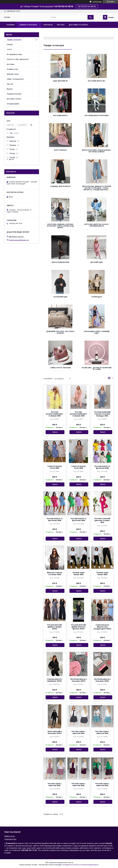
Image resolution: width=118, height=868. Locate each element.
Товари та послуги (28, 25)
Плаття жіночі (60, 150)
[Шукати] (91, 17)
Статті (9, 49)
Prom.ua (70, 863)
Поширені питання (14, 94)
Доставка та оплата (78, 25)
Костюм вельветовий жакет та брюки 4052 (55, 414)
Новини (10, 44)
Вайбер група (10, 836)
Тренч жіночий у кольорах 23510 (55, 732)
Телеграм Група (10, 839)
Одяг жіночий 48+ (60, 81)
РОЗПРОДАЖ (97, 297)
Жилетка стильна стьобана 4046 (55, 574)
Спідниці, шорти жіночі (60, 186)
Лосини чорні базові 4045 (78, 574)
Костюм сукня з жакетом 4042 (102, 785)
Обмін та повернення (15, 79)
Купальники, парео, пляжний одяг (97, 332)
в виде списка (113, 379)
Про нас (61, 25)
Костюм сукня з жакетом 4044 (78, 732)
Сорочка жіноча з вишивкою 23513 (55, 680)
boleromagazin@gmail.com (19, 240)
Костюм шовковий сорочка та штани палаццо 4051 (102, 414)
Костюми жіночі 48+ (97, 81)
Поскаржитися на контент (71, 865)
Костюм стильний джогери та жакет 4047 (102, 520)
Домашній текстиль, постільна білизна (60, 332)
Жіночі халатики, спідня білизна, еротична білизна (97, 151)
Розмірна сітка (12, 69)
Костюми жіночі (60, 116)
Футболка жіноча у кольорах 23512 (79, 680)
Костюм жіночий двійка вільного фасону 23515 (79, 627)
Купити (55, 432)
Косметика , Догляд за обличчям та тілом (97, 369)
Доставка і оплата (14, 99)
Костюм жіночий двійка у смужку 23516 (55, 627)
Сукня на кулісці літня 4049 (78, 467)
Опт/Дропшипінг (13, 104)
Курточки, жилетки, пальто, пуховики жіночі (97, 225)
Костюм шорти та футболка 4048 (102, 467)
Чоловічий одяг (60, 297)
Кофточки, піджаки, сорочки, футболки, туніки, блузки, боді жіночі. (60, 226)
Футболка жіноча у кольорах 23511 (102, 680)
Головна (11, 25)
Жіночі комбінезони (60, 262)
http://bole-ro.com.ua (16, 237)
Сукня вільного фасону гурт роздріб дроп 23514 (102, 627)
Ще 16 (11, 159)
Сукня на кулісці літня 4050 (55, 467)
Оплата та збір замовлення (18, 59)
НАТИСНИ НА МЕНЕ (87, 6)
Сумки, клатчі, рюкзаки (60, 368)
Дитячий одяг (97, 262)
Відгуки (10, 89)
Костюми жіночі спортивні (97, 116)
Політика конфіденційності (90, 865)
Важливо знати (13, 74)
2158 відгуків (97, 2)
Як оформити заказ (14, 54)
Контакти (48, 25)
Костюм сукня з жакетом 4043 (55, 785)
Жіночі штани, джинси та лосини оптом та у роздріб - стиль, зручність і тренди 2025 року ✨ (97, 188)
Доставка (10, 64)
